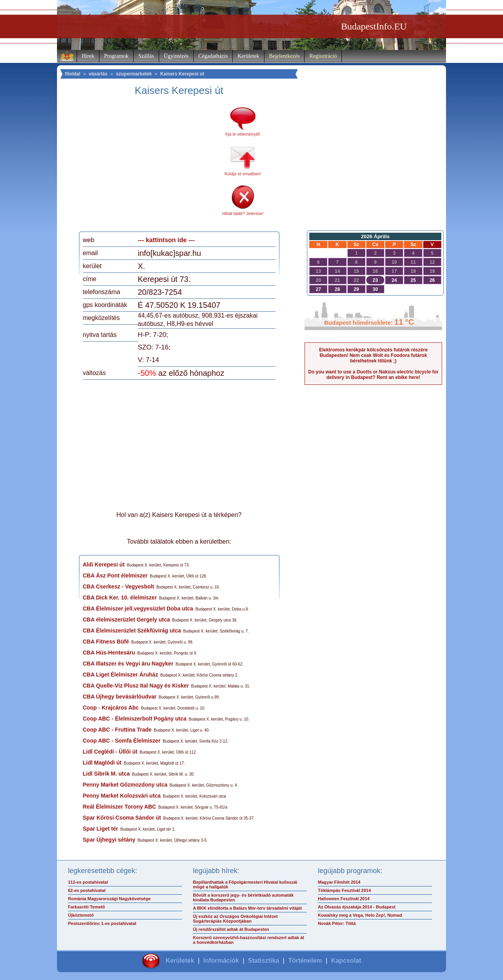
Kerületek (248, 56)
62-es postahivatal (87, 890)
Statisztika (263, 961)
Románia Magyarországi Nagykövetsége (109, 899)
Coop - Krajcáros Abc (111, 708)
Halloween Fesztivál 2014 (344, 899)
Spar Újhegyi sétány (109, 840)
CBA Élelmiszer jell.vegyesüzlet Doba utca (138, 609)
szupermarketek (134, 74)
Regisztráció (323, 56)
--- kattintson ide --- (166, 240)
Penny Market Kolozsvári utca (122, 796)
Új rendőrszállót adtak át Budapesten (231, 929)
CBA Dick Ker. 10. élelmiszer (120, 598)
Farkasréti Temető (86, 907)
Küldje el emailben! (243, 174)
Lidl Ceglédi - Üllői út (110, 752)
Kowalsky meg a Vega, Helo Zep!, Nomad (360, 915)
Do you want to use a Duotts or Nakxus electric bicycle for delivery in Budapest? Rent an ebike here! (373, 375)
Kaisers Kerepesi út (182, 74)
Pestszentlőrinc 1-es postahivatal (102, 923)
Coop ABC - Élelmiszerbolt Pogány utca (135, 719)
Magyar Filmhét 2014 (339, 882)
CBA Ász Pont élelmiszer (115, 575)
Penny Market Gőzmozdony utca (125, 785)
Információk (221, 961)
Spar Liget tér (101, 829)
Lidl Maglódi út (102, 763)
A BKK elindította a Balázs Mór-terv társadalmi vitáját (247, 908)
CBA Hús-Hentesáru (109, 653)
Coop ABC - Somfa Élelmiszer (122, 741)
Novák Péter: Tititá (337, 923)
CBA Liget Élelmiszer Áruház (121, 675)
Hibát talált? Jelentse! (243, 213)
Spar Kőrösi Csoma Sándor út (122, 818)
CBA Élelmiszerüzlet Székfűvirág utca (132, 631)
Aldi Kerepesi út (104, 564)
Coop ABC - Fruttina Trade (117, 730)
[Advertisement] (149, 167)
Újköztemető (81, 915)
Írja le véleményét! (243, 134)
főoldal (73, 74)
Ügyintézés (176, 56)
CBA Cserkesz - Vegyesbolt (119, 587)
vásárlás (98, 74)
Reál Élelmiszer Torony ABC (120, 807)
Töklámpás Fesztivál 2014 (344, 890)
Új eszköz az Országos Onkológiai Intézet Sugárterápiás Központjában (235, 919)
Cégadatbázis (213, 56)
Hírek (88, 56)
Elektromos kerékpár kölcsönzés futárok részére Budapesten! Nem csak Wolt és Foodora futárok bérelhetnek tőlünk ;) (373, 355)
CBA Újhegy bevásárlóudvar (120, 697)
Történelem (305, 961)
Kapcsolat (346, 961)
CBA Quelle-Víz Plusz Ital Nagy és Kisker (136, 686)
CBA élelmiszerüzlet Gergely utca (127, 620)
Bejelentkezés (285, 56)
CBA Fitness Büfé (106, 642)
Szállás (146, 56)
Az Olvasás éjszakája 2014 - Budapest (357, 907)
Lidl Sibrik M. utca (106, 774)
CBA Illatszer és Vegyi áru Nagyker (128, 664)
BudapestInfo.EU (374, 26)
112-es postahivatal (88, 882)
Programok (116, 56)
